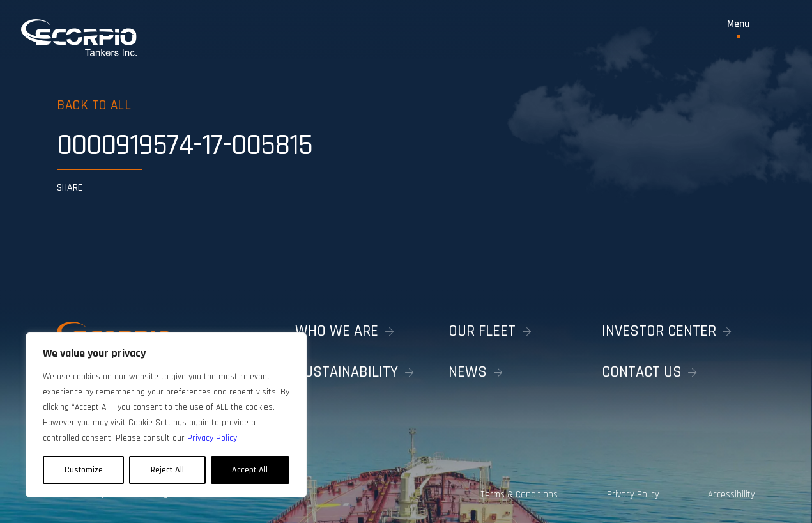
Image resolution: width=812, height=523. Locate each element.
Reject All (167, 470)
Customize (84, 470)
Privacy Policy (633, 495)
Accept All (250, 470)
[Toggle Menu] (739, 29)
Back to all (94, 105)
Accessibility (732, 495)
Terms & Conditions (519, 495)
